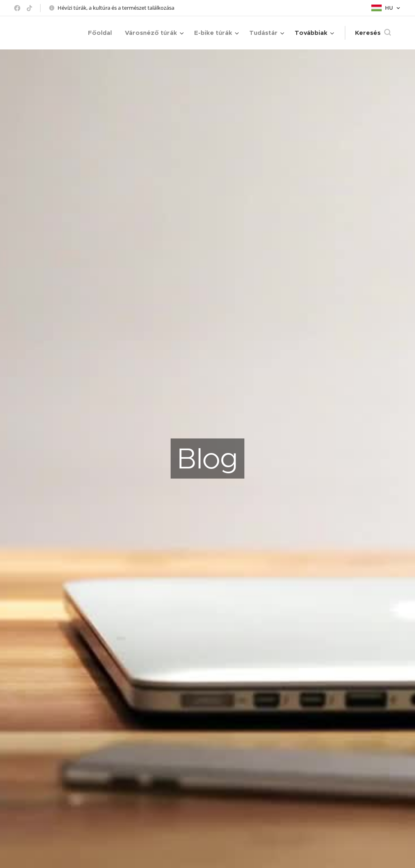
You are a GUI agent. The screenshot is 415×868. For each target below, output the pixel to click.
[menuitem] (102, 33)
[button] (373, 33)
